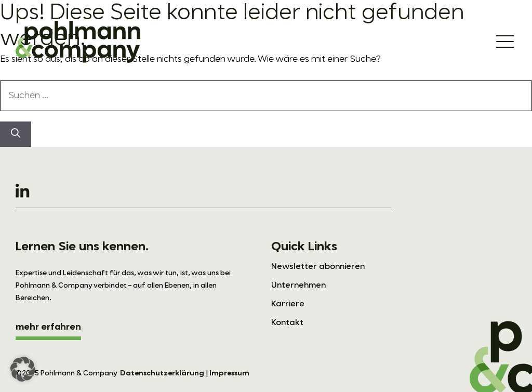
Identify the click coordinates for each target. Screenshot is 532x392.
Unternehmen (298, 286)
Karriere (288, 304)
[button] (23, 369)
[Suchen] (16, 134)
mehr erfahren (48, 327)
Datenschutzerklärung (162, 373)
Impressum (229, 373)
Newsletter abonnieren (318, 267)
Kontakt (287, 323)
